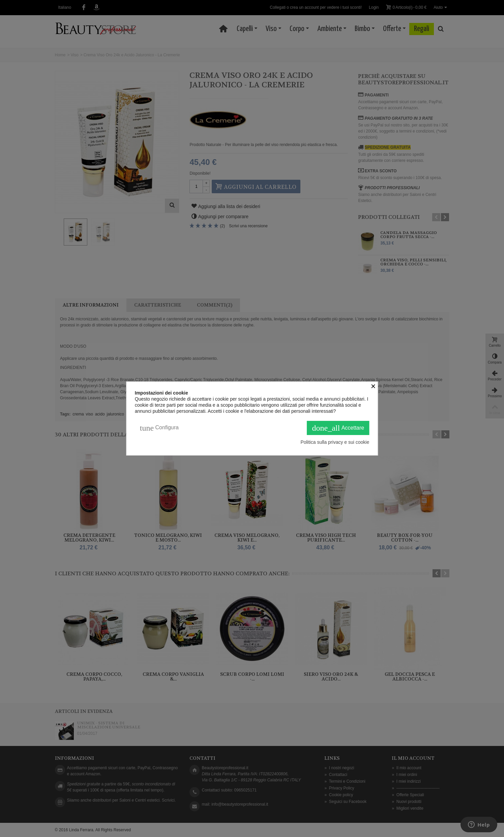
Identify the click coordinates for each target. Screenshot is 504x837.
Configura (159, 428)
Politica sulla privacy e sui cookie (335, 442)
